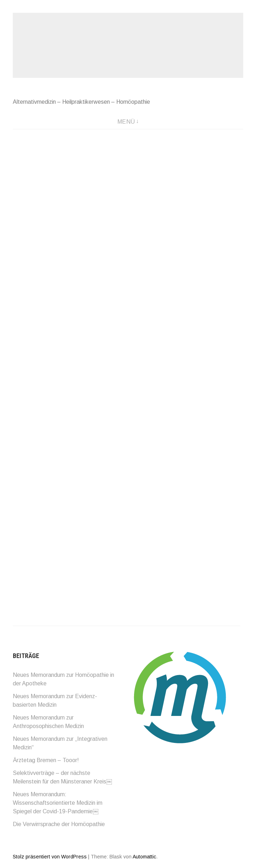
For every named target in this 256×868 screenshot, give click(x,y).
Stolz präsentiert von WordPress (50, 857)
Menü (126, 122)
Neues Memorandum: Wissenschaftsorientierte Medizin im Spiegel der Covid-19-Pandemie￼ (58, 803)
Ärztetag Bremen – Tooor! (46, 760)
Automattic (144, 857)
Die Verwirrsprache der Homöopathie (59, 824)
